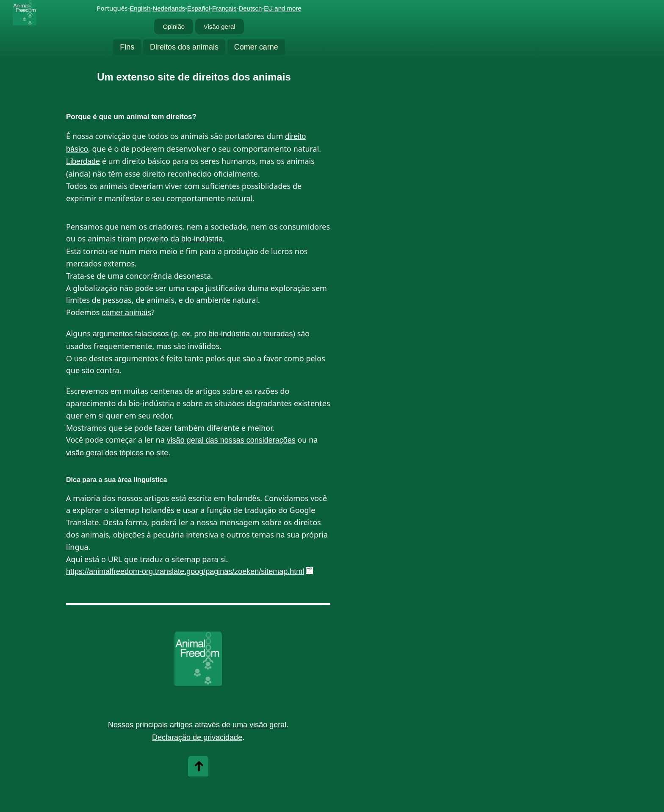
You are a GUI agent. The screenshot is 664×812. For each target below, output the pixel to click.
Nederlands (169, 8)
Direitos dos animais (184, 47)
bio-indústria (202, 239)
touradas (278, 334)
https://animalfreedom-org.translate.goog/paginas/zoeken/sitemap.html (185, 571)
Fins (127, 47)
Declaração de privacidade (197, 737)
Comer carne (256, 47)
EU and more (282, 8)
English (140, 8)
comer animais (126, 313)
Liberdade (83, 161)
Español (199, 8)
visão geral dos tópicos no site (117, 453)
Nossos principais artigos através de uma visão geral (197, 725)
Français (224, 8)
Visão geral (220, 26)
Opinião (174, 26)
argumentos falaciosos (131, 334)
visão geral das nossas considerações (231, 440)
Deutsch (250, 8)
